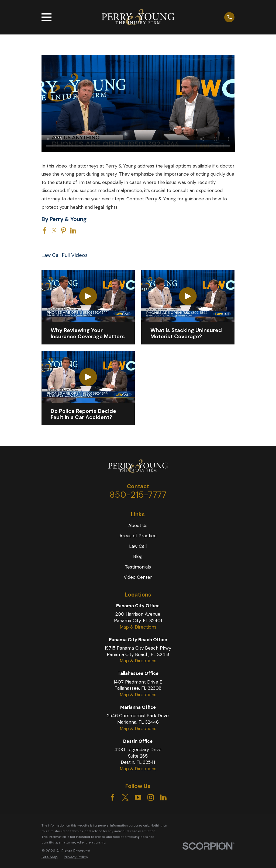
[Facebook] (113, 797)
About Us (138, 525)
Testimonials (138, 567)
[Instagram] (151, 797)
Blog (138, 556)
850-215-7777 (138, 495)
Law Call (138, 546)
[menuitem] (50, 857)
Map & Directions (138, 627)
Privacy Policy (76, 857)
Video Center (138, 577)
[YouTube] (138, 797)
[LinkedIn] (163, 797)
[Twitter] (125, 797)
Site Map (50, 857)
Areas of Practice (138, 536)
